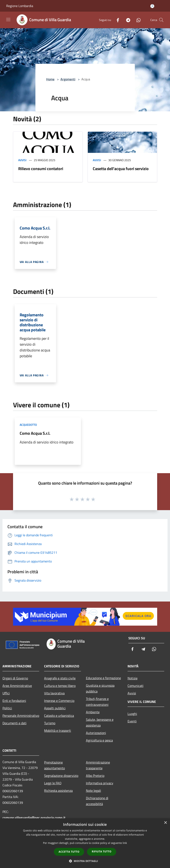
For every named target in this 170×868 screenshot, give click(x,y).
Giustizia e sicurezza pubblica (100, 688)
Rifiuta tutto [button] (102, 851)
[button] (85, 861)
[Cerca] (161, 20)
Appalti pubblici (55, 708)
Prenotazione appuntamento (54, 765)
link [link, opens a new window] (125, 843)
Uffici (6, 693)
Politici (7, 708)
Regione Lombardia (20, 6)
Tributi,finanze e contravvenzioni (97, 702)
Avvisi (22, 160)
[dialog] (85, 843)
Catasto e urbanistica (59, 716)
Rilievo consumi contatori (41, 169)
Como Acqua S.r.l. (35, 433)
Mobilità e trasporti (58, 730)
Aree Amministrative (17, 686)
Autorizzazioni (96, 733)
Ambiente (93, 712)
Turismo (50, 723)
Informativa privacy (100, 783)
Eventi (132, 721)
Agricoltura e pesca (99, 740)
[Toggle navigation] (8, 20)
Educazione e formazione (103, 678)
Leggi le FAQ (53, 783)
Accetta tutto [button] (69, 852)
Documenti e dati (14, 723)
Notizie (133, 678)
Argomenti (68, 79)
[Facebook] (116, 20)
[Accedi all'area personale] (152, 6)
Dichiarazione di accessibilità (97, 801)
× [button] (165, 823)
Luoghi (132, 714)
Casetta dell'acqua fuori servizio (121, 169)
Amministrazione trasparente (98, 765)
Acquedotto (28, 425)
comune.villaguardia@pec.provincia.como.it (34, 818)
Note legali (93, 791)
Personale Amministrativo (21, 716)
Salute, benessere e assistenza (100, 722)
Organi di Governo (15, 678)
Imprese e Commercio (59, 701)
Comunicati (136, 686)
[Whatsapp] (137, 20)
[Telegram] (127, 20)
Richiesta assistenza (58, 791)
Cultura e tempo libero (60, 686)
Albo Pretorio (95, 776)
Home (50, 79)
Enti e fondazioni (14, 701)
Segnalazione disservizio (61, 776)
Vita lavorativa (54, 693)
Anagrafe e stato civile (60, 678)
